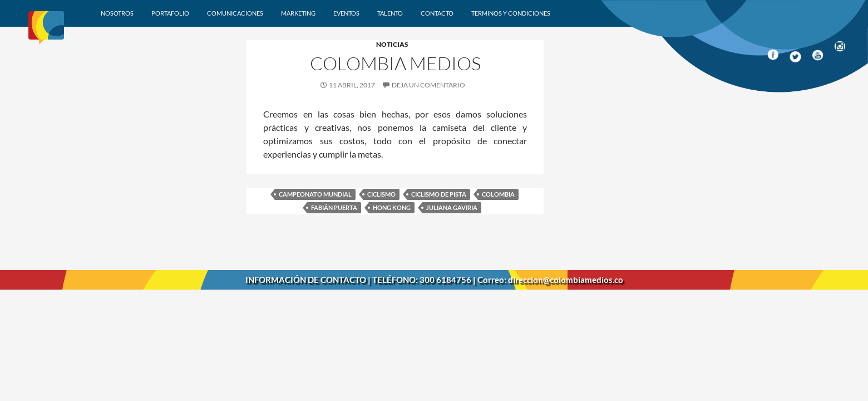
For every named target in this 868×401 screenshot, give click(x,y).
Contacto (437, 13)
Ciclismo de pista (439, 194)
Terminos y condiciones (511, 13)
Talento (390, 13)
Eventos (346, 13)
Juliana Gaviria (452, 207)
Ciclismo (381, 194)
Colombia (498, 194)
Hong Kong (392, 207)
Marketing (298, 13)
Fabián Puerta (334, 207)
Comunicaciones (235, 13)
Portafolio (170, 13)
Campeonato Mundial (315, 194)
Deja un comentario (428, 85)
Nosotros (117, 13)
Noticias (392, 44)
